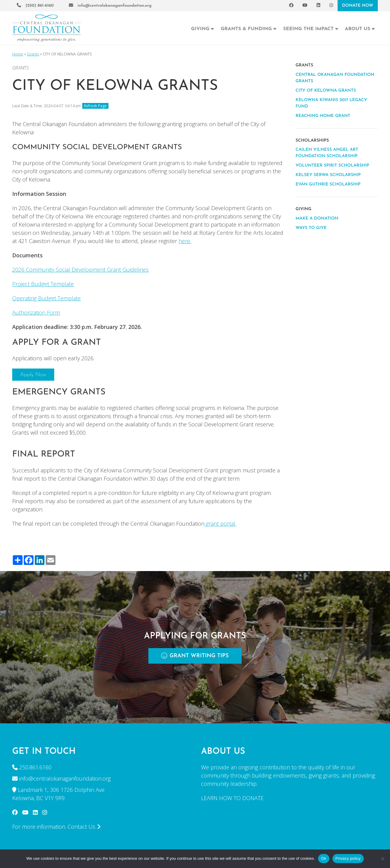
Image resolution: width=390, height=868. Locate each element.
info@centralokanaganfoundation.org (110, 5)
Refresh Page (95, 106)
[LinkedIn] (318, 6)
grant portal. (220, 524)
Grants (33, 54)
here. (185, 241)
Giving (203, 28)
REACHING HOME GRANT (323, 116)
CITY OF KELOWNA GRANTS (326, 91)
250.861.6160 (35, 767)
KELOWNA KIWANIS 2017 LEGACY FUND (331, 103)
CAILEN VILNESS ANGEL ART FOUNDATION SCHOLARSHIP (327, 153)
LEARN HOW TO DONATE (232, 798)
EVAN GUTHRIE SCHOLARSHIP (328, 184)
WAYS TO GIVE (311, 228)
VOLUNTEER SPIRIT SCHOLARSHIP (332, 166)
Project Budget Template (43, 284)
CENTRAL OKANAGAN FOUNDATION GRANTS (335, 78)
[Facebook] (291, 6)
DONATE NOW (358, 6)
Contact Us (84, 827)
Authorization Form (36, 312)
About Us (360, 28)
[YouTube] (305, 6)
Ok (324, 858)
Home (18, 54)
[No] (382, 859)
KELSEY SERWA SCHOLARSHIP (328, 175)
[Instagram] (331, 6)
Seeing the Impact (311, 28)
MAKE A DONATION (317, 219)
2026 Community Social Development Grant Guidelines (80, 270)
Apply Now (33, 375)
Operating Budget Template (46, 298)
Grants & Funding (248, 28)
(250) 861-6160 (35, 5)
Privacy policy (348, 858)
